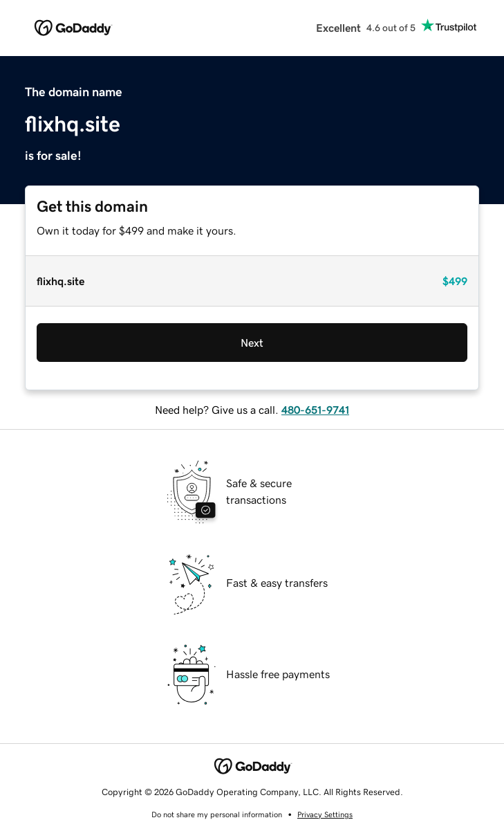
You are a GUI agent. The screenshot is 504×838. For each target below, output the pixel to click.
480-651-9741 (315, 410)
